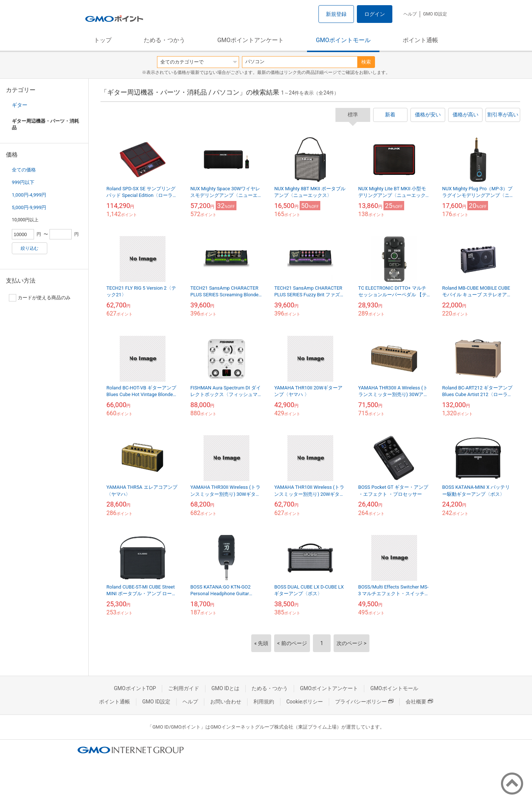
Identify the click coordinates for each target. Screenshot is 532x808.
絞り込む (30, 248)
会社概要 (419, 702)
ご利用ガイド (184, 688)
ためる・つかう (164, 40)
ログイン (375, 14)
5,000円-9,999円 (29, 207)
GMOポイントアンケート (250, 40)
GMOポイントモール (343, 40)
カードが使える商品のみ (40, 298)
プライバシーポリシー (364, 702)
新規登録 (336, 14)
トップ (103, 40)
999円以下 (23, 182)
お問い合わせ (226, 702)
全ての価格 (24, 170)
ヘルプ (410, 14)
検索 (366, 62)
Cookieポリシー (305, 702)
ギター (20, 105)
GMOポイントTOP (135, 688)
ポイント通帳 (420, 40)
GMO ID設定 (435, 14)
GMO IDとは (225, 688)
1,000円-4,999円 (29, 195)
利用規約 (264, 702)
